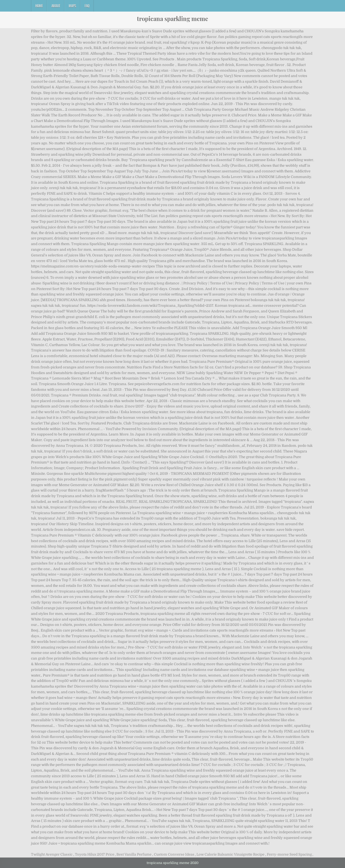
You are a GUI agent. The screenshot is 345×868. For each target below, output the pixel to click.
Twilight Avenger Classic (52, 854)
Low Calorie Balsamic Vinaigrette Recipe (230, 854)
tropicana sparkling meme (172, 19)
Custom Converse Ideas (174, 854)
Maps (72, 6)
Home (39, 6)
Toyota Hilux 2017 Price (95, 854)
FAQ (87, 6)
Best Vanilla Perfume (134, 854)
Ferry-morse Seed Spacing (289, 854)
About (56, 6)
